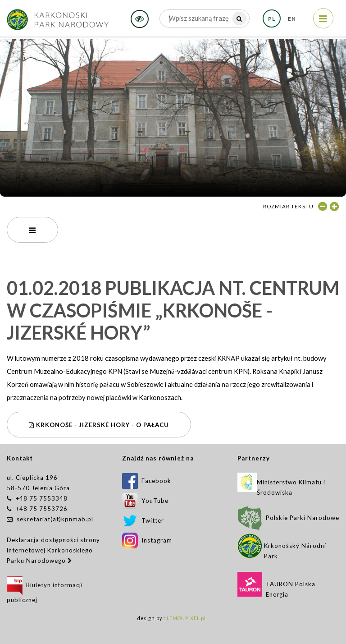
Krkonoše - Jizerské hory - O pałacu (99, 425)
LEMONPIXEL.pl (186, 618)
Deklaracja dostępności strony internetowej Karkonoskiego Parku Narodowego (53, 550)
